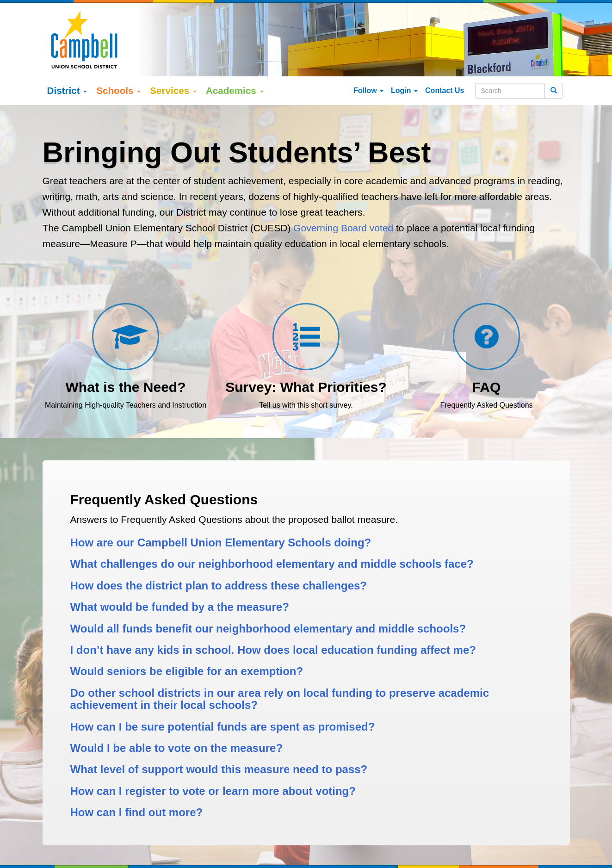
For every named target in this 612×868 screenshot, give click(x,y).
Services (173, 90)
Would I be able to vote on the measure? (177, 748)
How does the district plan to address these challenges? (219, 586)
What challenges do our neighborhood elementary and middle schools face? (272, 564)
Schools (118, 90)
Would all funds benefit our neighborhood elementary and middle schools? (268, 629)
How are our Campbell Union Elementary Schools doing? (221, 542)
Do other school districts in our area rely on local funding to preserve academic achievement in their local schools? (280, 699)
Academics (235, 90)
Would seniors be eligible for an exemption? (187, 671)
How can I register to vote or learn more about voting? (213, 791)
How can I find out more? (137, 812)
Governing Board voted (343, 228)
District (67, 90)
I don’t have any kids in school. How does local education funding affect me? (273, 650)
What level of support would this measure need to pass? (219, 769)
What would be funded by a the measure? (180, 607)
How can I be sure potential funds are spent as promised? (223, 727)
